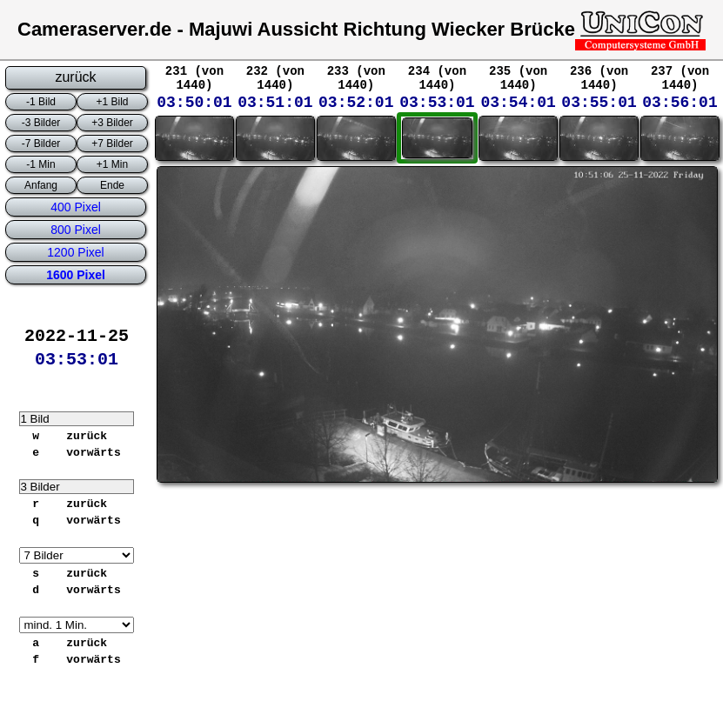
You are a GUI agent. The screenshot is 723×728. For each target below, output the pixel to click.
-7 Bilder (41, 144)
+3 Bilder (112, 123)
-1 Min (40, 164)
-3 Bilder (41, 123)
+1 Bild (112, 102)
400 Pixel (76, 207)
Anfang (41, 185)
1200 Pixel (75, 252)
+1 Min (112, 164)
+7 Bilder (112, 144)
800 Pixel (76, 230)
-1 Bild (41, 102)
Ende (112, 185)
